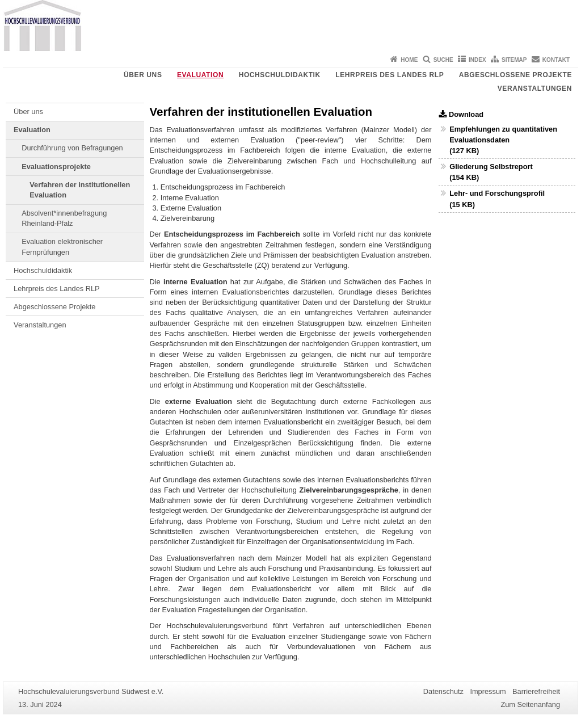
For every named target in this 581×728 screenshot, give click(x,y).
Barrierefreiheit (536, 691)
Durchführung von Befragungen (72, 148)
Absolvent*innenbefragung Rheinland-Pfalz (64, 218)
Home (409, 60)
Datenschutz (443, 691)
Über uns (143, 75)
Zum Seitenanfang (530, 704)
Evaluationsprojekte (56, 167)
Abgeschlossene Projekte (515, 75)
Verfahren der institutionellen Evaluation (80, 190)
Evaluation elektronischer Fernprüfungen (62, 247)
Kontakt (556, 60)
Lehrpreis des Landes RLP (390, 75)
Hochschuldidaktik (280, 75)
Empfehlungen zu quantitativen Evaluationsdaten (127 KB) (503, 140)
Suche (443, 60)
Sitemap (514, 60)
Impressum (488, 691)
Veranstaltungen (535, 89)
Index (477, 60)
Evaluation (200, 75)
